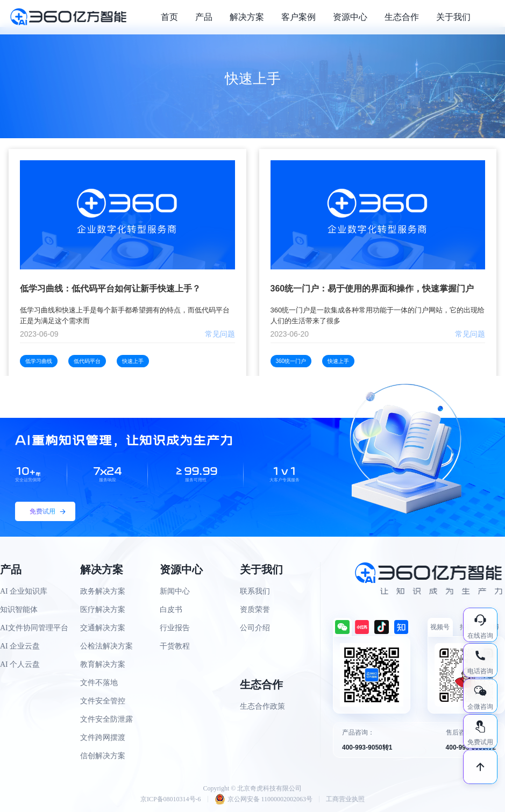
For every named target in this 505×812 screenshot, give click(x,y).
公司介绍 (255, 628)
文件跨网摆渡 (103, 738)
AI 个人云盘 (20, 664)
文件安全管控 (103, 701)
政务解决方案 (103, 591)
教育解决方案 (103, 664)
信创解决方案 (103, 756)
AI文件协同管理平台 (34, 628)
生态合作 (402, 17)
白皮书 (171, 610)
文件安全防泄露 (106, 719)
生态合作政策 (262, 706)
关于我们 (453, 17)
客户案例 (298, 17)
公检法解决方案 (106, 646)
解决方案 (247, 17)
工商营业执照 (345, 799)
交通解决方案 (103, 628)
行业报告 (175, 628)
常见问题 (220, 334)
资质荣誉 (255, 610)
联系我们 (255, 591)
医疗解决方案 (103, 610)
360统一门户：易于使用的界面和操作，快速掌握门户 (372, 289)
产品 (204, 17)
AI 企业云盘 (20, 646)
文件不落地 (99, 683)
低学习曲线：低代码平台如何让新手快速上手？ (110, 289)
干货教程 (175, 646)
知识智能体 (19, 610)
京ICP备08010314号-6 (171, 799)
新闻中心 (175, 591)
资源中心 (350, 17)
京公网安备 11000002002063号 (264, 799)
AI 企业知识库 (24, 591)
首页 (169, 17)
